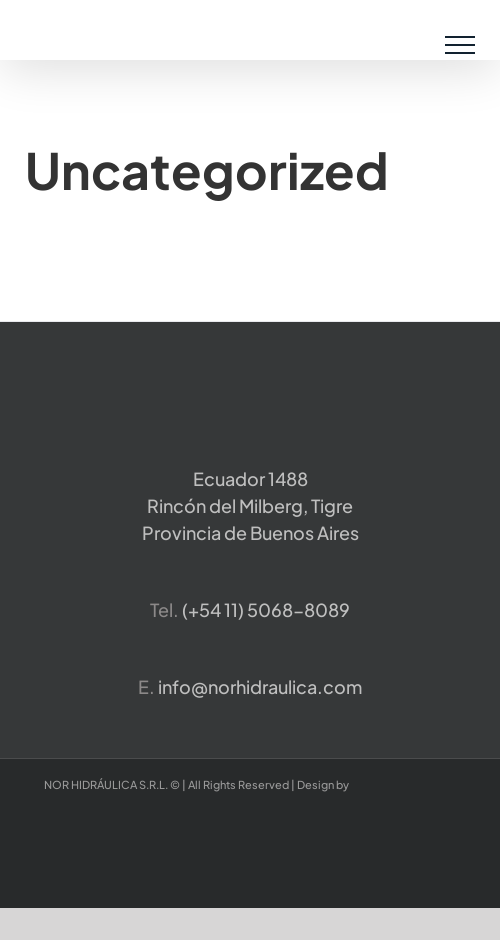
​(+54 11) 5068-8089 (266, 609)
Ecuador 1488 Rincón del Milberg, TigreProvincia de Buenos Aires (250, 505)
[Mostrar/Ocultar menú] (460, 45)
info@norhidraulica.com (260, 686)
